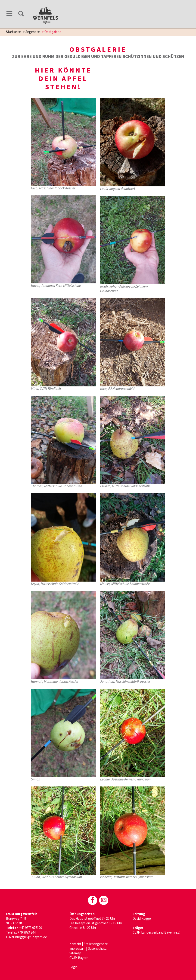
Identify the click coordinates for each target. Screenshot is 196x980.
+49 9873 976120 (31, 928)
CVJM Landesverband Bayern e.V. (156, 933)
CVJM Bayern (79, 958)
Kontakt (75, 944)
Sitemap (75, 953)
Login (73, 967)
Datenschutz (97, 949)
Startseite (13, 32)
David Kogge (142, 919)
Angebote (33, 32)
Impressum (77, 949)
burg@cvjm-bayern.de (31, 937)
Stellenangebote (96, 944)
